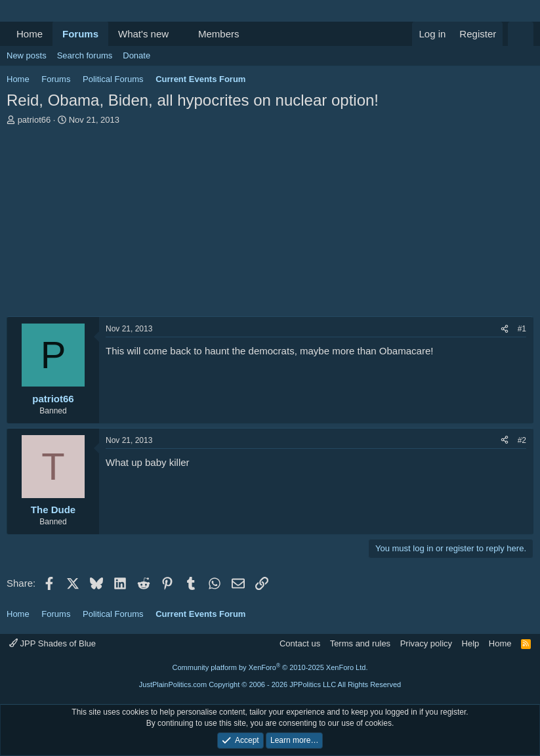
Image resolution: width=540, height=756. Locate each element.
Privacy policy (426, 643)
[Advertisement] (270, 224)
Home (30, 34)
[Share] (505, 329)
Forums (80, 34)
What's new (143, 34)
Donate (136, 55)
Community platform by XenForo (270, 667)
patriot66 (34, 120)
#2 (522, 440)
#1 (522, 329)
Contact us (300, 643)
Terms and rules (360, 643)
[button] (179, 34)
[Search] (521, 34)
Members (219, 34)
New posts (27, 55)
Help (471, 643)
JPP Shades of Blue (52, 643)
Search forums (85, 55)
